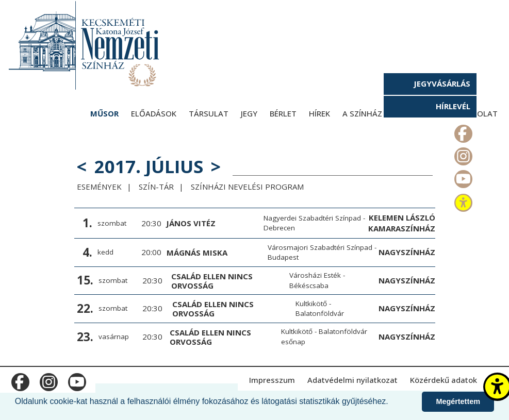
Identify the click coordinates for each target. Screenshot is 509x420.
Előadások (154, 113)
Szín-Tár (156, 187)
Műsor (104, 113)
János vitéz (191, 223)
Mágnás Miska (197, 253)
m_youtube (462, 177)
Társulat (209, 113)
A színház (362, 113)
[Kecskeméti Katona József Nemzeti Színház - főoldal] (85, 45)
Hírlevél (453, 106)
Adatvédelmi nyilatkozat (352, 380)
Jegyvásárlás (442, 83)
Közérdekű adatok (444, 380)
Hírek (319, 113)
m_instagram (462, 154)
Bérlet (283, 113)
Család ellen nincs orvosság (212, 281)
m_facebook (462, 131)
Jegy (249, 113)
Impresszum (272, 380)
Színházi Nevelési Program (247, 187)
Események (99, 187)
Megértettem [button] (458, 401)
